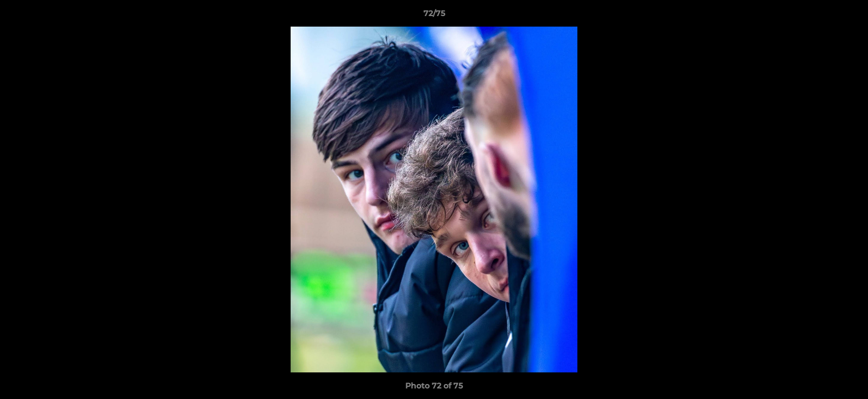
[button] (848, 16)
